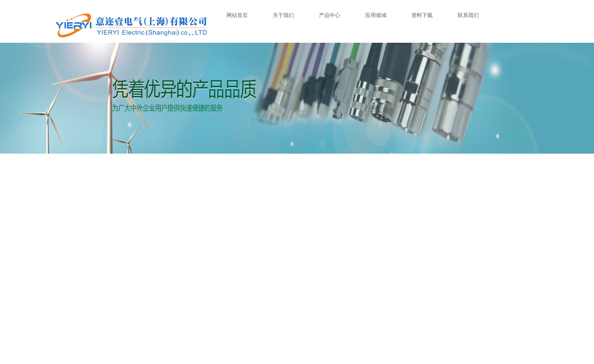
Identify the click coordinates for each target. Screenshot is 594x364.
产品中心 (330, 15)
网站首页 (237, 15)
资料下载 (422, 15)
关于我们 (283, 15)
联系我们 (468, 15)
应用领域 (376, 15)
